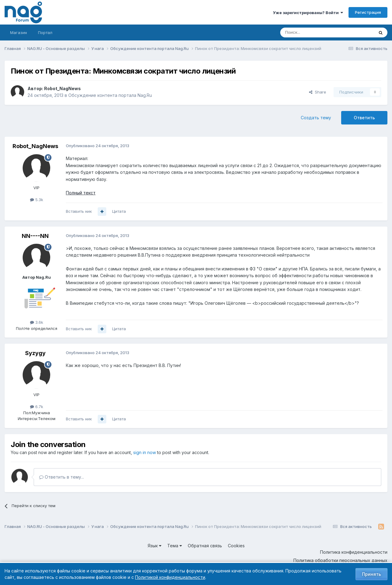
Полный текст (81, 193)
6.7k (37, 407)
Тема (175, 546)
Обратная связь (205, 546)
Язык (155, 546)
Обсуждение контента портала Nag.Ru (110, 95)
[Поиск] (310, 32)
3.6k (37, 322)
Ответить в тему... (62, 477)
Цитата (119, 211)
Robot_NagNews (62, 88)
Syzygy (35, 353)
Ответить (364, 118)
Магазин (19, 32)
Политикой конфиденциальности (170, 577)
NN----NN (35, 236)
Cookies (236, 546)
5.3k (37, 200)
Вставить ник (79, 211)
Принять (371, 574)
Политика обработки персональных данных (340, 560)
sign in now (145, 452)
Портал (45, 32)
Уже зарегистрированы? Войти (308, 13)
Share (318, 92)
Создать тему (316, 118)
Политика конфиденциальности (354, 552)
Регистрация (368, 12)
